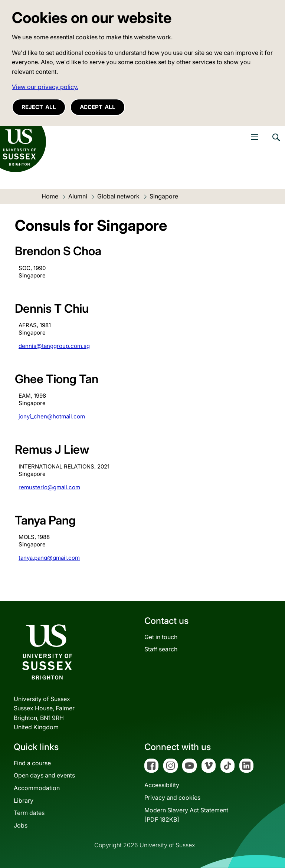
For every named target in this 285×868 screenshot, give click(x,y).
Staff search (161, 649)
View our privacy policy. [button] (45, 87)
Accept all (98, 107)
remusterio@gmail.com (49, 487)
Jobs (21, 825)
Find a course (32, 763)
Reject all (39, 107)
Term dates (29, 813)
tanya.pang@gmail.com (49, 558)
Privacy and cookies (172, 798)
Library (24, 800)
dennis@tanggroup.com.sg (54, 346)
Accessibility (162, 785)
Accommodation (37, 788)
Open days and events (44, 775)
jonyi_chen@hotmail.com (52, 416)
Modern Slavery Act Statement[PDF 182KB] (186, 815)
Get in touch (161, 637)
